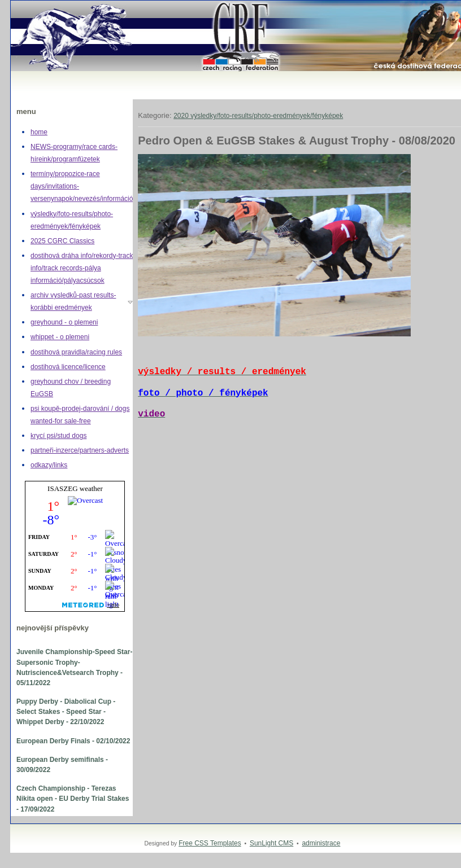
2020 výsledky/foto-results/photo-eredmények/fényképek (258, 116)
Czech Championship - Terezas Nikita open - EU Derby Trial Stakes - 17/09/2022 (73, 799)
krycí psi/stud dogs (58, 436)
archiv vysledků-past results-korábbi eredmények (73, 301)
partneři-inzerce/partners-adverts (80, 450)
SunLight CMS (271, 843)
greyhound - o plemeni (64, 322)
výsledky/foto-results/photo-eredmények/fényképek (72, 220)
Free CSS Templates (210, 843)
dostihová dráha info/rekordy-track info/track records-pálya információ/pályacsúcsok (82, 268)
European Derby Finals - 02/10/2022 (73, 741)
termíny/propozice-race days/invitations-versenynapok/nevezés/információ (82, 186)
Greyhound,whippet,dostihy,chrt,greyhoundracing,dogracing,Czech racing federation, (22, 1)
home (39, 132)
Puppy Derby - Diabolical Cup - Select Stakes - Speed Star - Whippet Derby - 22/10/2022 (66, 712)
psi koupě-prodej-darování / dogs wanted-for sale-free (80, 415)
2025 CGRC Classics (62, 241)
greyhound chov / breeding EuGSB (71, 388)
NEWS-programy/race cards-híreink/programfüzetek (74, 153)
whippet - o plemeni (60, 337)
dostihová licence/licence (68, 367)
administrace (321, 843)
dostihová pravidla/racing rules (76, 352)
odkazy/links (49, 465)
